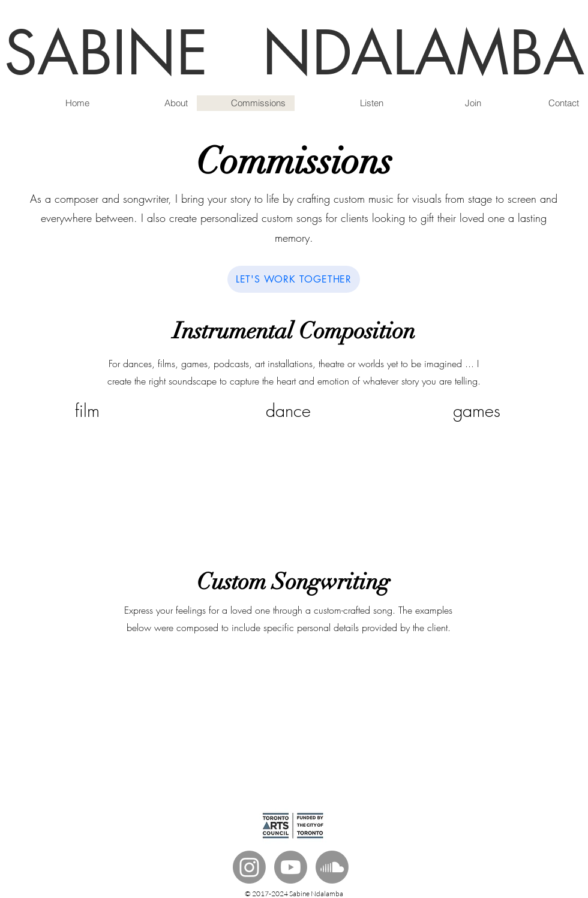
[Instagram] (249, 867)
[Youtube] (291, 867)
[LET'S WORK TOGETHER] (294, 279)
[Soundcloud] (332, 867)
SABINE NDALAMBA (294, 53)
